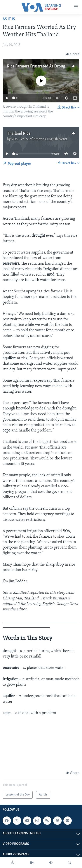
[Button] (72, 54)
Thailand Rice (19, 134)
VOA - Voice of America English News (39, 139)
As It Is (9, 19)
